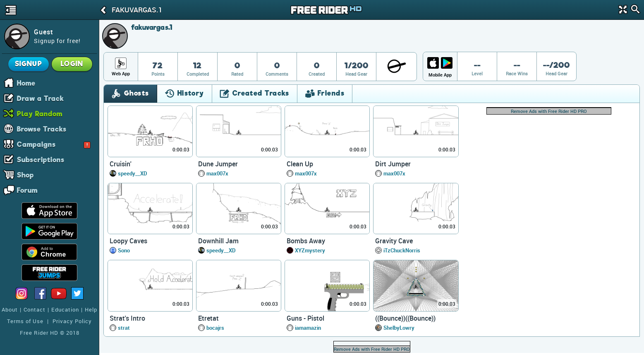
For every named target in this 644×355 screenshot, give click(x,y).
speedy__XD (133, 173)
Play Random (40, 113)
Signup (29, 64)
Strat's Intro (127, 318)
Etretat (208, 318)
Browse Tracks (42, 129)
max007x (217, 173)
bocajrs (215, 328)
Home (26, 83)
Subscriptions (41, 159)
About (10, 309)
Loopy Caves (128, 241)
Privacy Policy (72, 321)
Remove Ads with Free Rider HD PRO (549, 111)
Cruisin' (121, 164)
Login (72, 64)
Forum (27, 190)
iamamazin (308, 328)
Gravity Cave (394, 241)
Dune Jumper (218, 164)
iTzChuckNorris (402, 250)
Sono (124, 250)
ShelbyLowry (399, 328)
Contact (35, 309)
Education (65, 309)
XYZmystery (310, 250)
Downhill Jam (218, 241)
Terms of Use (25, 321)
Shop (25, 175)
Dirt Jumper (393, 164)
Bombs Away (306, 241)
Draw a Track (41, 98)
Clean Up (300, 164)
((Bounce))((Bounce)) (405, 318)
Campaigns (54, 144)
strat (124, 328)
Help (91, 309)
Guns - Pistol (305, 318)
